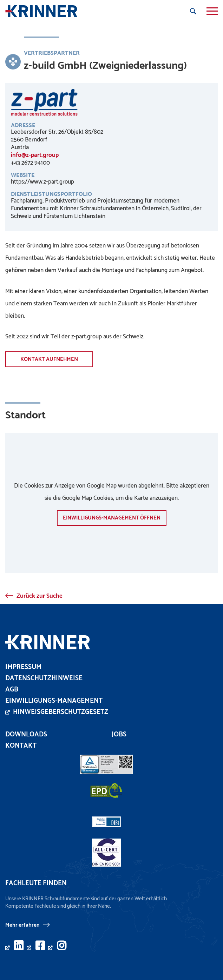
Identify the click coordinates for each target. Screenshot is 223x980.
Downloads (26, 734)
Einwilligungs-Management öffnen (112, 518)
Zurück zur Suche (40, 596)
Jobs (119, 734)
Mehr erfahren (22, 925)
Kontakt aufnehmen (49, 359)
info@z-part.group (35, 155)
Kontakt (21, 746)
